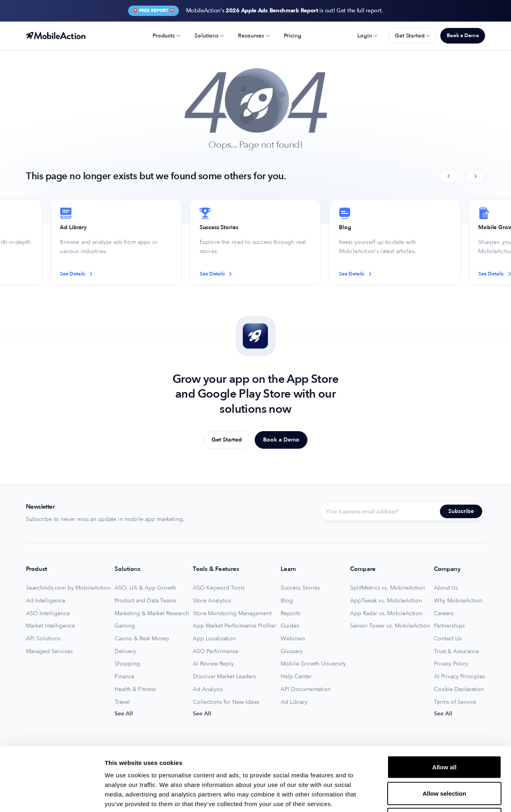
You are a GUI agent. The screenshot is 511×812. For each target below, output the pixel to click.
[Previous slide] (449, 176)
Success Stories (300, 588)
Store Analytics (212, 601)
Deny (445, 760)
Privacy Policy (451, 664)
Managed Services (49, 652)
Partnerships (449, 626)
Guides (290, 626)
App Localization (214, 639)
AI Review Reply (213, 664)
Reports (290, 614)
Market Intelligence (51, 626)
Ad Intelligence (46, 601)
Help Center (296, 677)
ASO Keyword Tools (219, 588)
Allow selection (444, 734)
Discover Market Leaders (224, 677)
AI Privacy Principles (460, 677)
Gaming (125, 626)
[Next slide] (476, 176)
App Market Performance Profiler (235, 626)
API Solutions (43, 639)
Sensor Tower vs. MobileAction (390, 626)
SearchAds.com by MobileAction (68, 588)
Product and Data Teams (145, 601)
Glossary (292, 652)
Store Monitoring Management (232, 614)
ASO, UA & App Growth (145, 588)
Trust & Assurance (457, 652)
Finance (125, 677)
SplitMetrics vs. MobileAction (388, 588)
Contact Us (448, 639)
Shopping (127, 664)
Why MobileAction (458, 601)
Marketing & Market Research (152, 614)
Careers (444, 614)
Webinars (293, 639)
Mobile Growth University (313, 664)
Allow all (445, 707)
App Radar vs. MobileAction (386, 614)
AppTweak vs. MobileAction (386, 601)
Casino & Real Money (142, 639)
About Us (446, 588)
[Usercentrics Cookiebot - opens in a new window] (52, 796)
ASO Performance (216, 652)
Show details (419, 796)
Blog (287, 601)
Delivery (125, 652)
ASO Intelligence (48, 614)
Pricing (293, 36)
